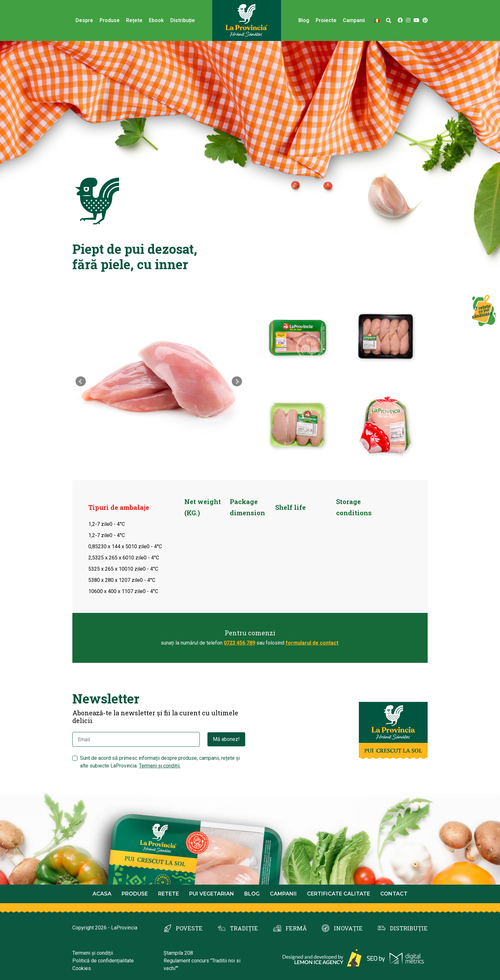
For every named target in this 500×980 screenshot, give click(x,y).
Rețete (134, 20)
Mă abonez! (226, 739)
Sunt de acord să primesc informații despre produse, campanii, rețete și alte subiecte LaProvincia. (160, 762)
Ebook (156, 20)
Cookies (82, 968)
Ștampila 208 (178, 953)
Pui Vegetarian (212, 894)
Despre (84, 20)
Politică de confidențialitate (103, 961)
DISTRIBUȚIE (409, 928)
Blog (304, 20)
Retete (169, 894)
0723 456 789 (239, 643)
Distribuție (183, 20)
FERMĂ (296, 928)
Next (237, 382)
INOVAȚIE (348, 928)
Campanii (354, 20)
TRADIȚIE (244, 928)
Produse (110, 20)
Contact (394, 894)
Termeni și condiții (93, 953)
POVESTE (189, 928)
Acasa (102, 894)
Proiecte (326, 20)
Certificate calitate (339, 894)
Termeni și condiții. (160, 766)
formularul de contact (312, 643)
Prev (81, 382)
